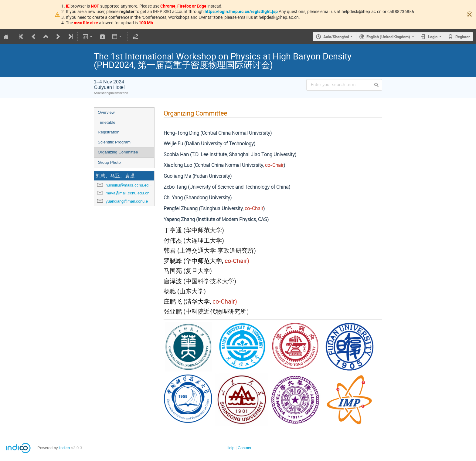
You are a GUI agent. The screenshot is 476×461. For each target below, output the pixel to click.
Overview (106, 112)
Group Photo (109, 162)
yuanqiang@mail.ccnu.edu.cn (132, 201)
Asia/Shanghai (336, 37)
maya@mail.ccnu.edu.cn (127, 193)
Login (433, 37)
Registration (109, 132)
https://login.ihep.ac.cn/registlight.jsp (241, 11)
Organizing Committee (118, 152)
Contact (245, 448)
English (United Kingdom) (388, 37)
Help (230, 448)
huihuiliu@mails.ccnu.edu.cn (131, 185)
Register (463, 37)
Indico (65, 448)
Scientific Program (114, 142)
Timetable (107, 122)
